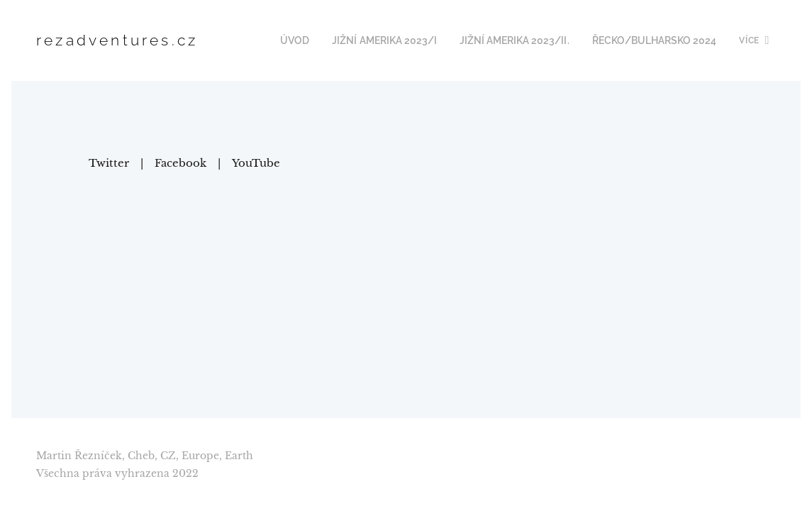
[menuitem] (317, 40)
